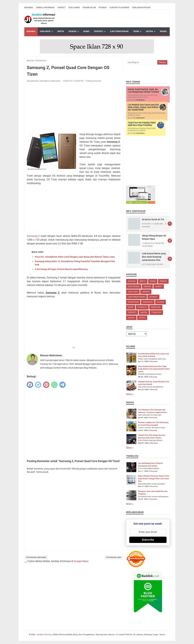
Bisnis (86, 31)
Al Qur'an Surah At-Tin (153, 219)
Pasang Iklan (89, 8)
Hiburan (146, 292)
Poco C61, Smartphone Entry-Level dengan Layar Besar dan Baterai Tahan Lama (75, 257)
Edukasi (73, 31)
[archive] (136, 334)
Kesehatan (148, 302)
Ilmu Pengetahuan (119, 31)
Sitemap (103, 8)
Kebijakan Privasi (141, 8)
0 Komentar (153, 361)
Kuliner (160, 302)
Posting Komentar (93, 81)
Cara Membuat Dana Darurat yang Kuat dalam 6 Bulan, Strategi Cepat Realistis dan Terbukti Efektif (143, 107)
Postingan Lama (114, 557)
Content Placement (119, 8)
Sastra (149, 31)
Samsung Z (33, 236)
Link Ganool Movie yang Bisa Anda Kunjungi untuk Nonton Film (154, 257)
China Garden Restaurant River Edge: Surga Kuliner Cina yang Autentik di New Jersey (154, 369)
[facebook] (30, 385)
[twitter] (38, 385)
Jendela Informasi (45, 8)
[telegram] (63, 385)
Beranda (29, 8)
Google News (81, 561)
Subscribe (148, 540)
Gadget (159, 287)
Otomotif (142, 307)
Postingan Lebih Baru (36, 557)
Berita (61, 31)
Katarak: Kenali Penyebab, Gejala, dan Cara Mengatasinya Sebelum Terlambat (143, 91)
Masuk (162, 635)
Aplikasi (132, 281)
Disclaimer (74, 8)
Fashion (147, 287)
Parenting (156, 307)
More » (130, 394)
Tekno (136, 31)
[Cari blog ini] (142, 62)
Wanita (131, 318)
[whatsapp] (54, 385)
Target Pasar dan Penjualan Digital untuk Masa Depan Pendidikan (142, 124)
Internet (153, 297)
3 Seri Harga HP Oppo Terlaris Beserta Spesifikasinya (61, 269)
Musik (131, 307)
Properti (99, 31)
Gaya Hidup (45, 31)
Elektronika (134, 287)
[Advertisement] (74, 108)
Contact (62, 8)
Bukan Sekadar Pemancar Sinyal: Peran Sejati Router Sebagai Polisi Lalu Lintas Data (154, 479)
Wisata (163, 31)
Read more (141, 100)
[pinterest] (46, 385)
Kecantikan (133, 302)
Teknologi (156, 312)
